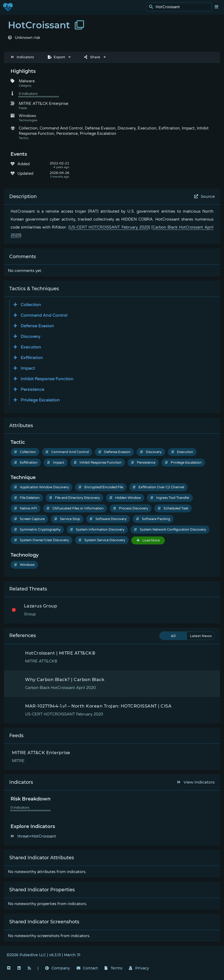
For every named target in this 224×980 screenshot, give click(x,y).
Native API (25, 508)
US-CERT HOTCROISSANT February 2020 (109, 227)
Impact (56, 463)
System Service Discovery (102, 540)
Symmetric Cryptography (37, 530)
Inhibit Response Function (98, 463)
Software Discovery (108, 519)
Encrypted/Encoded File (101, 487)
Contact (87, 968)
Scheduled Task (173, 508)
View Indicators (196, 782)
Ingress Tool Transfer (170, 498)
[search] (180, 7)
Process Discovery (131, 508)
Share (92, 57)
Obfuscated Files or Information (75, 508)
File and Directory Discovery (74, 498)
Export (56, 57)
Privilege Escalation (183, 463)
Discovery (151, 452)
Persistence (143, 463)
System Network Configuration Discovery (170, 530)
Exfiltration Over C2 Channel (158, 487)
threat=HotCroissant (33, 836)
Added (24, 164)
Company (58, 968)
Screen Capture (29, 519)
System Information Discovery (97, 530)
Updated (25, 173)
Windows (24, 565)
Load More (148, 540)
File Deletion (27, 498)
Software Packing (153, 519)
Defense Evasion (114, 452)
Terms (114, 968)
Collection (25, 452)
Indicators (22, 57)
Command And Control (67, 452)
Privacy (139, 968)
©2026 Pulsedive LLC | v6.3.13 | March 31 (43, 955)
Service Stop (67, 519)
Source (205, 196)
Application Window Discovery (41, 487)
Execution (182, 452)
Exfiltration (26, 463)
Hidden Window (125, 498)
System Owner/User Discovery (41, 540)
